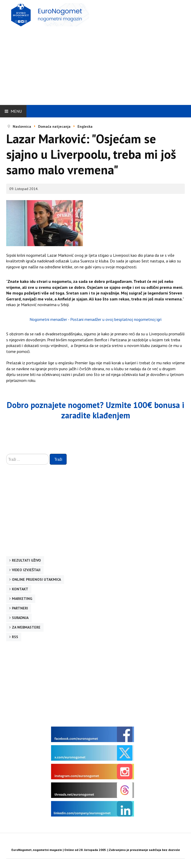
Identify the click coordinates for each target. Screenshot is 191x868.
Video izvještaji (26, 570)
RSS (15, 637)
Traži (58, 459)
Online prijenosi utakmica (36, 579)
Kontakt (20, 589)
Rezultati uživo (26, 560)
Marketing (22, 599)
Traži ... (6, 454)
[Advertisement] (99, 64)
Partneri (20, 608)
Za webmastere (26, 627)
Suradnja (20, 618)
